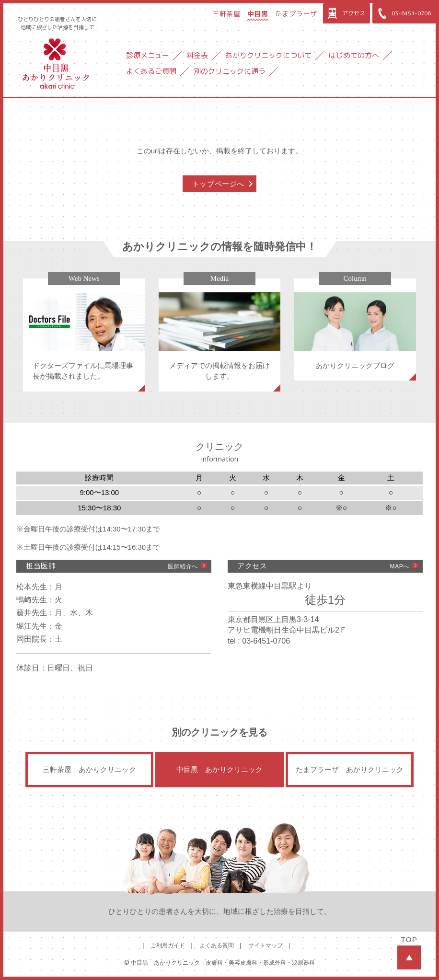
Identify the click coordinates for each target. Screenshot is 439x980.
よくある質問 (217, 945)
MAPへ (400, 566)
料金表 (197, 55)
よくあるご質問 (151, 71)
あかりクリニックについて (268, 55)
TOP (409, 952)
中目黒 (258, 14)
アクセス (345, 13)
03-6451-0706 (403, 13)
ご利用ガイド (168, 945)
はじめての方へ (354, 55)
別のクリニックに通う (230, 71)
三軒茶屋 (226, 14)
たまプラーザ (296, 14)
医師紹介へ (183, 566)
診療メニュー (148, 55)
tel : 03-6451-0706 (259, 641)
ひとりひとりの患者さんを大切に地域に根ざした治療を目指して (57, 23)
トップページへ (218, 184)
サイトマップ (266, 945)
